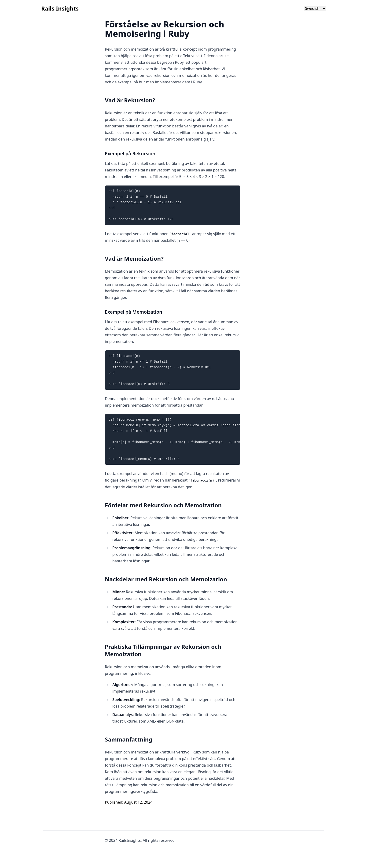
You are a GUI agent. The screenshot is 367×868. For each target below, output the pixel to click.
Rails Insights (60, 8)
